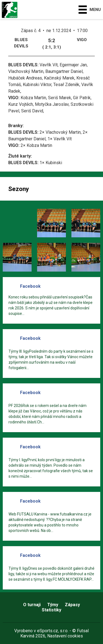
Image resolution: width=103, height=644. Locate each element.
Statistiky (51, 610)
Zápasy (72, 605)
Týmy (53, 605)
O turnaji (32, 605)
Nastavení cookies (65, 636)
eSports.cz (48, 631)
